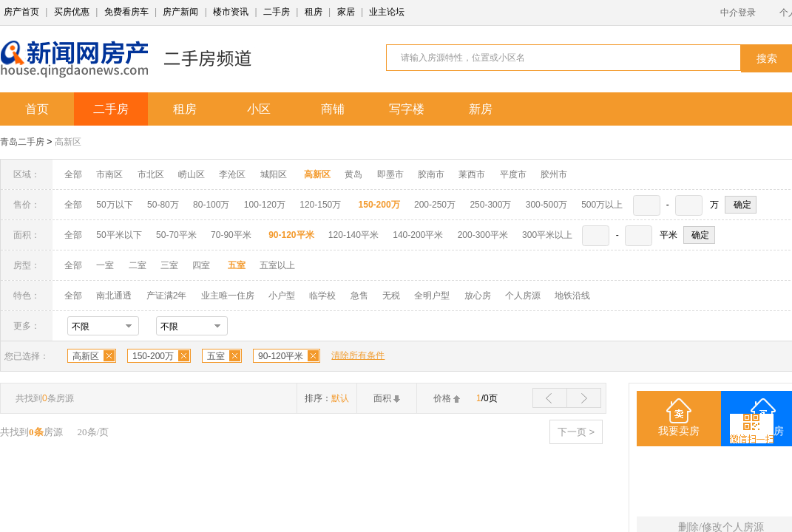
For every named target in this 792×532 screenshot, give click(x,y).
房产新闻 (180, 12)
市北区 (151, 174)
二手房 (277, 12)
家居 (346, 12)
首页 (37, 109)
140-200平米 (418, 235)
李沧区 (232, 174)
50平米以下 (119, 235)
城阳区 (274, 174)
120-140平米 (353, 235)
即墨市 (390, 174)
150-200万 (153, 356)
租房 (314, 12)
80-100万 (211, 205)
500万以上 (602, 205)
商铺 (333, 109)
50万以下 (114, 205)
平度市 (513, 174)
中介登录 (738, 13)
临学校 (322, 296)
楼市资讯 (231, 12)
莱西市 (472, 174)
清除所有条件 (358, 355)
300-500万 (546, 205)
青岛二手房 (22, 142)
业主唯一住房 (228, 296)
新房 (481, 109)
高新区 (68, 142)
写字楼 (407, 109)
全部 (73, 174)
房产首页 (21, 12)
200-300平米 (483, 235)
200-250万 (435, 205)
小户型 (282, 296)
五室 (216, 356)
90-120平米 (281, 356)
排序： (327, 398)
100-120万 (265, 205)
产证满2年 (167, 296)
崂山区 (192, 174)
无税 (391, 296)
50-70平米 (176, 235)
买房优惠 (72, 12)
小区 (259, 109)
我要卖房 (679, 431)
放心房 (478, 296)
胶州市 (554, 174)
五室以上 (277, 265)
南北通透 (114, 296)
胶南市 (431, 174)
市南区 (109, 174)
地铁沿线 (572, 296)
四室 (201, 265)
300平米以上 (547, 235)
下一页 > (576, 432)
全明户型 (432, 296)
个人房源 (523, 296)
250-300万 (490, 205)
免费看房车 (126, 12)
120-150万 (320, 205)
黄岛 (353, 174)
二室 (139, 265)
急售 (359, 296)
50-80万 (163, 205)
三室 (169, 265)
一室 (105, 265)
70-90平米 (231, 235)
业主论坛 (387, 12)
